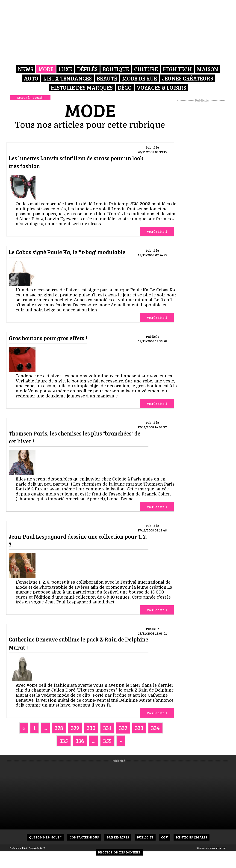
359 (107, 741)
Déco (125, 88)
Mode (46, 69)
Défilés (87, 69)
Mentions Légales (192, 837)
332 (123, 728)
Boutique (116, 69)
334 (155, 728)
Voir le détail (157, 231)
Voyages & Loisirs (161, 88)
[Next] (121, 741)
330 (91, 728)
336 (80, 741)
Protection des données (119, 852)
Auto (31, 78)
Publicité (145, 837)
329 (75, 728)
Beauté (107, 78)
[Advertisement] (207, 172)
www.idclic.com (218, 848)
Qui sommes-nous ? (45, 837)
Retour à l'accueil (30, 97)
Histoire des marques (82, 88)
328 (59, 728)
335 (64, 741)
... (45, 728)
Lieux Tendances (68, 78)
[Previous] (24, 728)
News (26, 69)
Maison (208, 69)
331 (107, 728)
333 (139, 728)
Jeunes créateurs (188, 78)
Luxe (65, 69)
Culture (146, 69)
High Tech (177, 69)
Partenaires (118, 837)
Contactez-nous (84, 837)
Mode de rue (140, 78)
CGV (165, 837)
